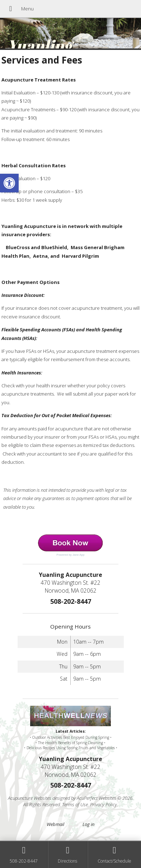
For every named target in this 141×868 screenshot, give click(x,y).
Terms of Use (75, 804)
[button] (9, 183)
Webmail (55, 824)
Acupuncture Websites (30, 798)
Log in (88, 824)
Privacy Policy (104, 804)
